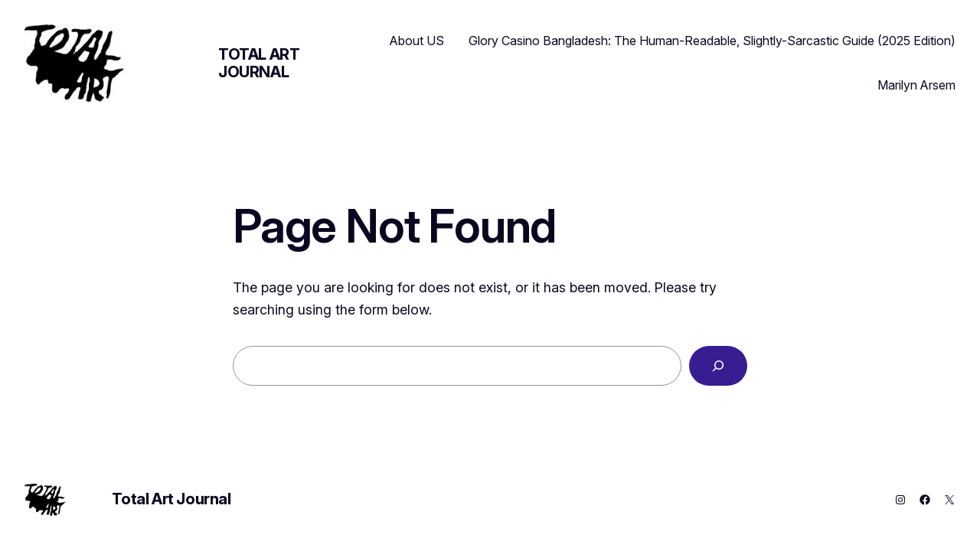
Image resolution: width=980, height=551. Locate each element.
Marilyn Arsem (916, 85)
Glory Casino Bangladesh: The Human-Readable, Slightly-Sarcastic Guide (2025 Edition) (712, 41)
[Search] (718, 366)
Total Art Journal (259, 63)
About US (417, 41)
